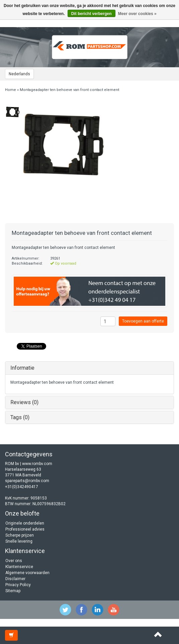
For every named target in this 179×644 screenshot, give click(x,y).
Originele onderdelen (25, 523)
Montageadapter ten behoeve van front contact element (69, 90)
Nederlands (19, 74)
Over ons (14, 561)
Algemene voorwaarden (27, 573)
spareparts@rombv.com (27, 481)
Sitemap (13, 591)
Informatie (22, 368)
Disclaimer (15, 579)
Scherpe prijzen (20, 535)
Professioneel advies (25, 529)
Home (11, 90)
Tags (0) (20, 417)
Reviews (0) (24, 402)
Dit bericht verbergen (92, 14)
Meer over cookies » (137, 14)
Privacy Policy (18, 585)
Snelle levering (19, 541)
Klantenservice (19, 567)
